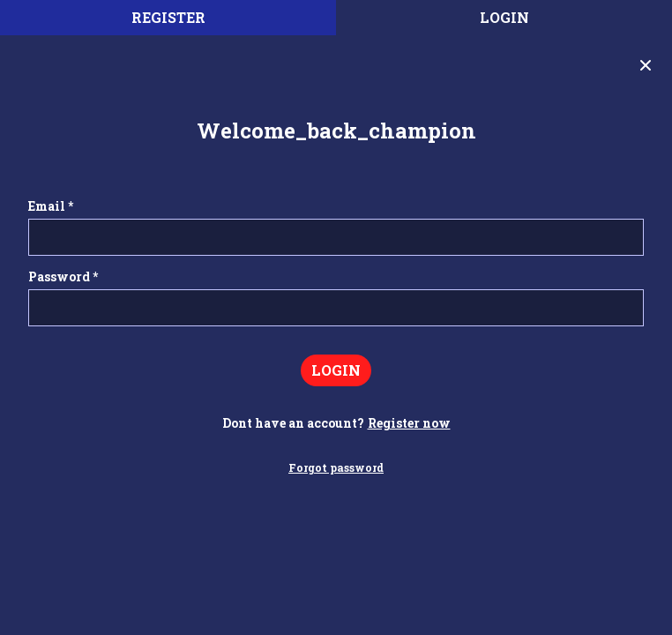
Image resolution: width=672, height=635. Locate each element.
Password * (63, 276)
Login (504, 17)
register (168, 17)
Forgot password (336, 467)
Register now (409, 423)
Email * (51, 206)
